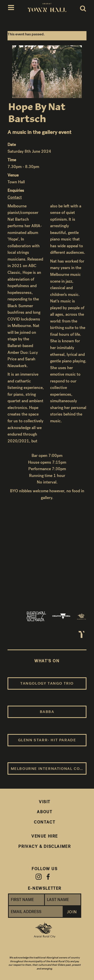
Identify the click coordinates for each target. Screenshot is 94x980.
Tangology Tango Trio (47, 683)
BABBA (47, 712)
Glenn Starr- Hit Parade (47, 740)
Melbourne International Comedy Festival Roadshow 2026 (49, 769)
